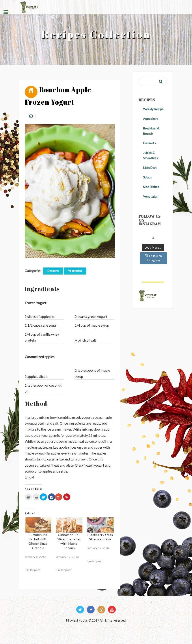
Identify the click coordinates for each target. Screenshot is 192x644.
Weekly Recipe (153, 109)
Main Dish (150, 168)
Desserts (53, 271)
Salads (147, 177)
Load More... (153, 247)
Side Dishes (151, 187)
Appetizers (151, 119)
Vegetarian (75, 271)
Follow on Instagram (153, 258)
